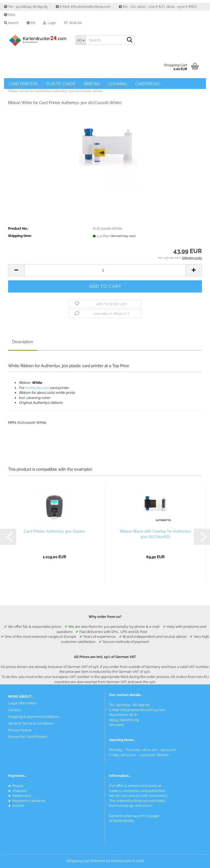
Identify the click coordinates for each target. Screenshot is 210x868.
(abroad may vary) (123, 236)
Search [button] (11, 23)
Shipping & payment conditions (34, 717)
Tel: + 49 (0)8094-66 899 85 (26, 7)
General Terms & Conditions (31, 723)
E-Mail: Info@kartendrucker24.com (83, 7)
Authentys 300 (37, 388)
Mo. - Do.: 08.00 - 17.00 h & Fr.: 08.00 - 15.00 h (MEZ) (158, 7)
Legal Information (23, 703)
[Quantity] (105, 270)
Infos (10, 15)
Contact (14, 710)
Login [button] (50, 23)
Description (23, 342)
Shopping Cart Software (86, 861)
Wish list (73, 23)
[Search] (129, 40)
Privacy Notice (20, 730)
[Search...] (80, 40)
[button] (31, 23)
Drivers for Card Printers (28, 737)
